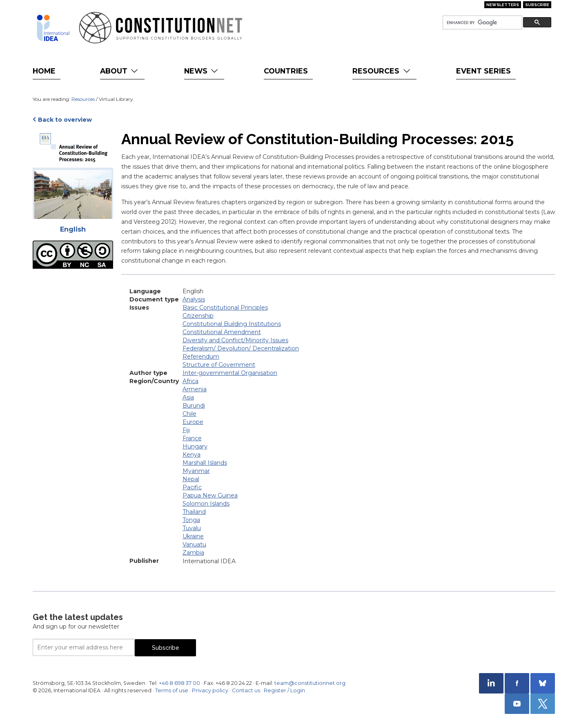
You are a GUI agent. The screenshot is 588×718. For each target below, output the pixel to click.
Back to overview (65, 120)
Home (44, 71)
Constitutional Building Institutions (232, 324)
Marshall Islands (205, 463)
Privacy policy (210, 690)
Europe (193, 422)
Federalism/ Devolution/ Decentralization (241, 348)
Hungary (195, 446)
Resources (382, 71)
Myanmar (196, 471)
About (120, 71)
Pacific (192, 487)
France (192, 438)
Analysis (194, 299)
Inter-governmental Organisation (230, 373)
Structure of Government (219, 365)
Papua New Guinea (210, 495)
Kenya (192, 455)
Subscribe (537, 5)
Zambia (193, 553)
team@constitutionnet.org (310, 683)
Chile (189, 414)
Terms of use (172, 690)
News (202, 71)
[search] (482, 23)
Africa (190, 381)
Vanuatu (194, 544)
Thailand (194, 512)
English (73, 229)
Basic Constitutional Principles (225, 308)
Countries (286, 71)
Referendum (201, 357)
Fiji (186, 430)
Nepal (191, 479)
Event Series (483, 71)
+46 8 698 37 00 (179, 683)
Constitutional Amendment (222, 332)
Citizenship (198, 316)
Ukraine (193, 536)
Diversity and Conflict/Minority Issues (235, 340)
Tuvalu (192, 528)
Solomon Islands (206, 504)
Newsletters (503, 5)
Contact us (246, 690)
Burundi (194, 406)
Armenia (195, 389)
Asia (188, 397)
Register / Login (284, 690)
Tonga (191, 520)
